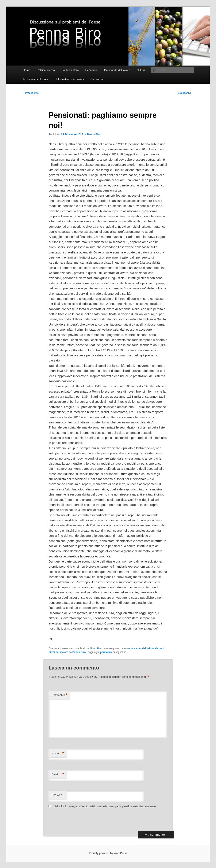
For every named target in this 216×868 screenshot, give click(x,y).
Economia (92, 70)
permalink (106, 652)
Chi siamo (97, 79)
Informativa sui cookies (70, 79)
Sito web (57, 795)
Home (26, 70)
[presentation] (77, 821)
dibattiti (94, 648)
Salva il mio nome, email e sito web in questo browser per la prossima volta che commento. (105, 806)
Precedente (30, 93)
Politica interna (46, 70)
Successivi (186, 93)
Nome (58, 754)
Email (58, 774)
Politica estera (70, 70)
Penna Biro (94, 134)
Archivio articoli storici (36, 79)
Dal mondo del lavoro (117, 70)
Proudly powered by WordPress (108, 853)
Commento (59, 695)
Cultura (141, 70)
